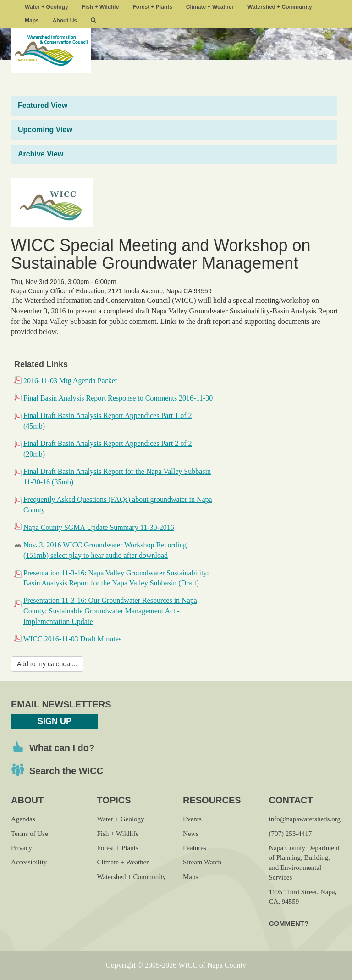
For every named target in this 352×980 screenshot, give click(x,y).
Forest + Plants (152, 7)
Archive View (41, 154)
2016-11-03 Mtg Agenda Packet (70, 381)
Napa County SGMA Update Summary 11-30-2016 (99, 527)
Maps (32, 21)
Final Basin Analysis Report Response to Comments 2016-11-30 (118, 398)
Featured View (43, 105)
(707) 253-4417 (291, 834)
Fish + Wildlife (101, 7)
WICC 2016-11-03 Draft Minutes (72, 639)
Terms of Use (30, 834)
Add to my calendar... (47, 664)
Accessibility (29, 862)
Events (192, 819)
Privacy (22, 848)
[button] (93, 21)
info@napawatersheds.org (305, 819)
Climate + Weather (210, 7)
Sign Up (55, 721)
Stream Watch (202, 862)
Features (195, 848)
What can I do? (62, 748)
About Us (65, 21)
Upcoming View (45, 130)
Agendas (23, 819)
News (191, 834)
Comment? (289, 923)
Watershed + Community (280, 7)
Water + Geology (47, 7)
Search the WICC (66, 771)
